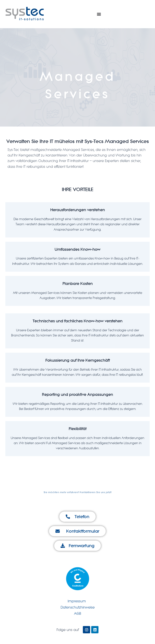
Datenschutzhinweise (78, 607)
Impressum (77, 601)
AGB (78, 613)
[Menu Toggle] (99, 14)
